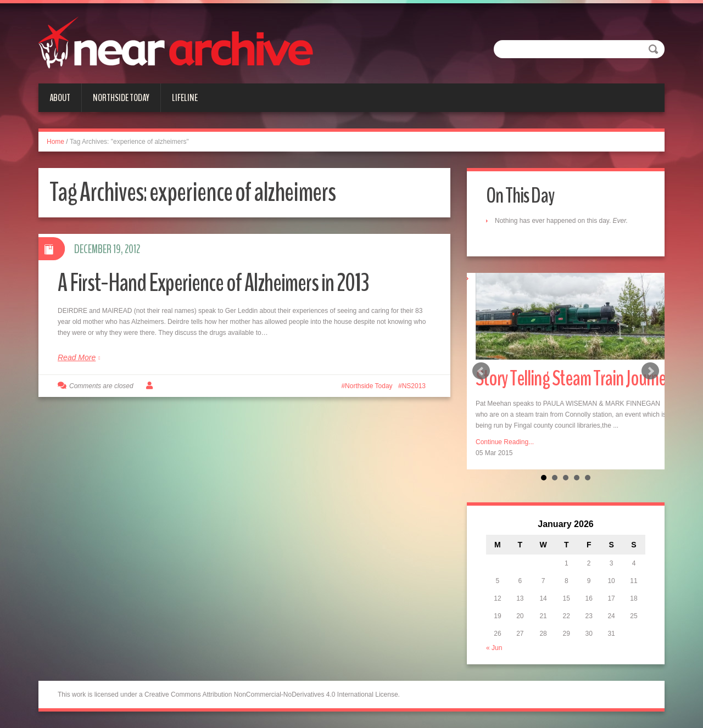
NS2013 (414, 386)
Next (650, 371)
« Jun (494, 648)
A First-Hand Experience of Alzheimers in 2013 (213, 283)
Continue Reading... (505, 442)
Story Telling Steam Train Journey (574, 379)
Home (55, 142)
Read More (77, 357)
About (60, 98)
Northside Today (121, 98)
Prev (481, 371)
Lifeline (185, 98)
